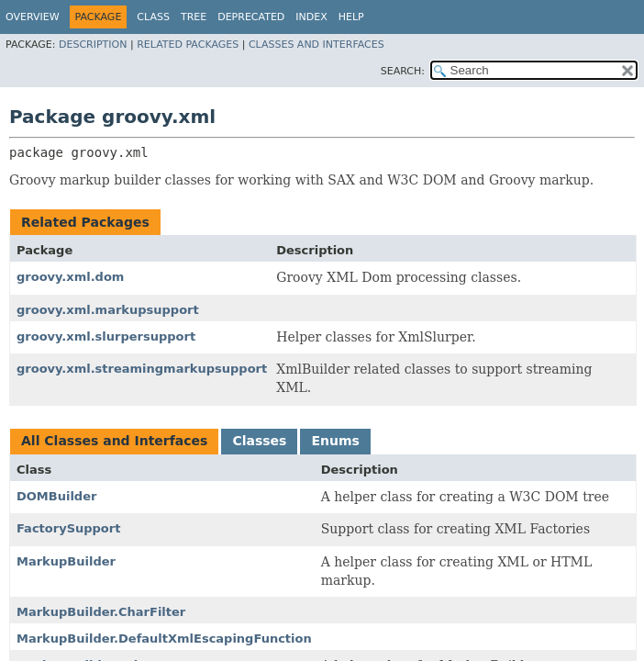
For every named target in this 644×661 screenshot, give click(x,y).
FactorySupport (68, 528)
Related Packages (188, 45)
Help (351, 17)
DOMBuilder (56, 496)
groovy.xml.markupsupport (108, 310)
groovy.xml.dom (70, 277)
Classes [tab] (259, 441)
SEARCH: (403, 71)
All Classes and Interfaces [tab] (114, 441)
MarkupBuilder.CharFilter (101, 612)
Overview (33, 17)
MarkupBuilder (66, 561)
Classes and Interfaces (316, 45)
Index (311, 17)
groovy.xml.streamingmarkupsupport (142, 369)
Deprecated (251, 17)
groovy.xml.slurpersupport (106, 336)
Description (93, 45)
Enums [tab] (335, 441)
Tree (194, 17)
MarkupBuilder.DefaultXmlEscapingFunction (164, 639)
